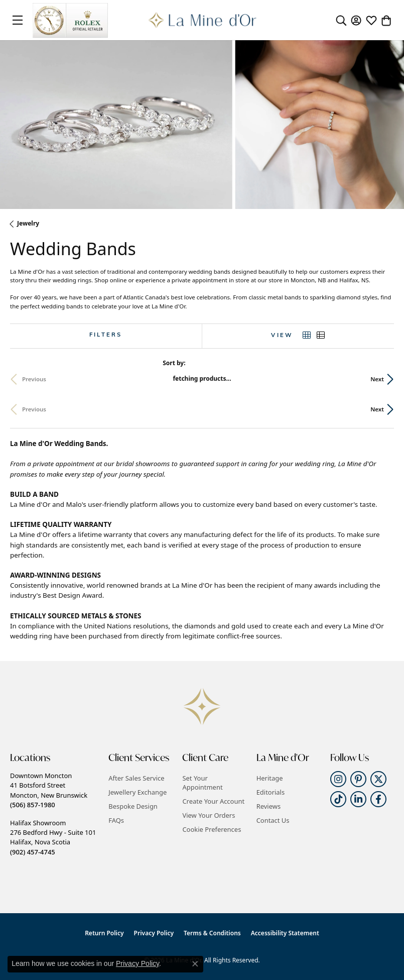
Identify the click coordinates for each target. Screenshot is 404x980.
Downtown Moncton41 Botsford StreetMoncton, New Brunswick (49, 790)
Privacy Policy (154, 933)
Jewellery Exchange (138, 792)
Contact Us (273, 820)
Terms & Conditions (212, 933)
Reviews (268, 806)
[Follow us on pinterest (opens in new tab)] (358, 779)
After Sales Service (136, 778)
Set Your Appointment (202, 783)
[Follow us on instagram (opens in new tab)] (338, 779)
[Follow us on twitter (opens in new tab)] (378, 779)
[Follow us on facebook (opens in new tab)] (378, 799)
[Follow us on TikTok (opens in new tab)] (338, 799)
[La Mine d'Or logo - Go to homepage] (202, 20)
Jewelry (28, 223)
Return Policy (104, 933)
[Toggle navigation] (18, 20)
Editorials (271, 792)
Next (377, 379)
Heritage (270, 778)
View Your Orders (209, 815)
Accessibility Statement (285, 933)
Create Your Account (213, 801)
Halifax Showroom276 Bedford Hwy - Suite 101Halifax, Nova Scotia (53, 837)
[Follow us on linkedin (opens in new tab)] (358, 799)
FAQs (116, 820)
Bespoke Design (133, 806)
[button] (341, 20)
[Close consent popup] (195, 964)
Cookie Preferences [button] (212, 829)
